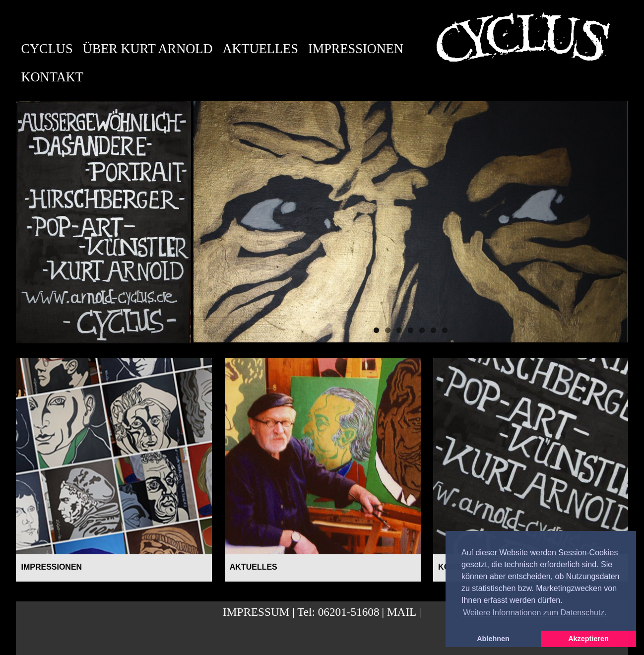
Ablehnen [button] (493, 639)
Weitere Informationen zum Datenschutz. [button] (535, 613)
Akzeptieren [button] (588, 639)
